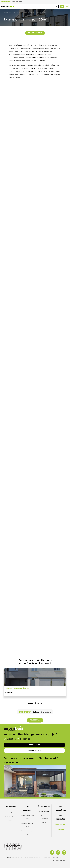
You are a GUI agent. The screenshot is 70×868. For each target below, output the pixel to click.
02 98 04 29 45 (34, 745)
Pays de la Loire (10, 816)
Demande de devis (35, 33)
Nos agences (10, 806)
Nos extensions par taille (23, 12)
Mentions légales (17, 858)
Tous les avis (35, 720)
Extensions (12, 12)
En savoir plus (44, 806)
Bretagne (10, 812)
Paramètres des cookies (60, 860)
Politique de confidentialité (33, 858)
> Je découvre (10, 693)
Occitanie (10, 821)
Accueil (6, 12)
